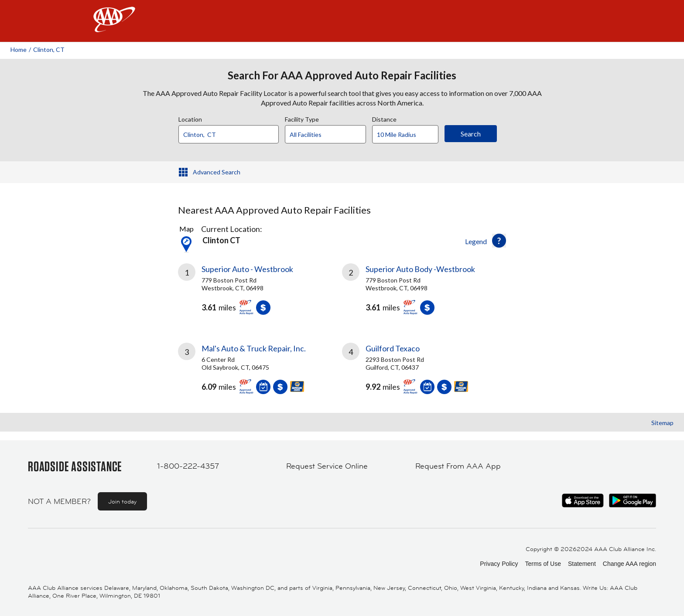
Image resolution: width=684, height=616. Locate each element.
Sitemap (662, 423)
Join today (122, 501)
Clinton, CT (49, 49)
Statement (582, 564)
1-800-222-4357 (188, 466)
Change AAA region (629, 564)
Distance (384, 118)
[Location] (229, 134)
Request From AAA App (458, 466)
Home (19, 49)
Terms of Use (543, 564)
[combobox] (232, 132)
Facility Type (302, 118)
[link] (260, 293)
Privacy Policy (499, 564)
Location (190, 118)
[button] (499, 241)
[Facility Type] (332, 135)
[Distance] (409, 135)
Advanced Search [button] (217, 172)
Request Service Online (327, 466)
